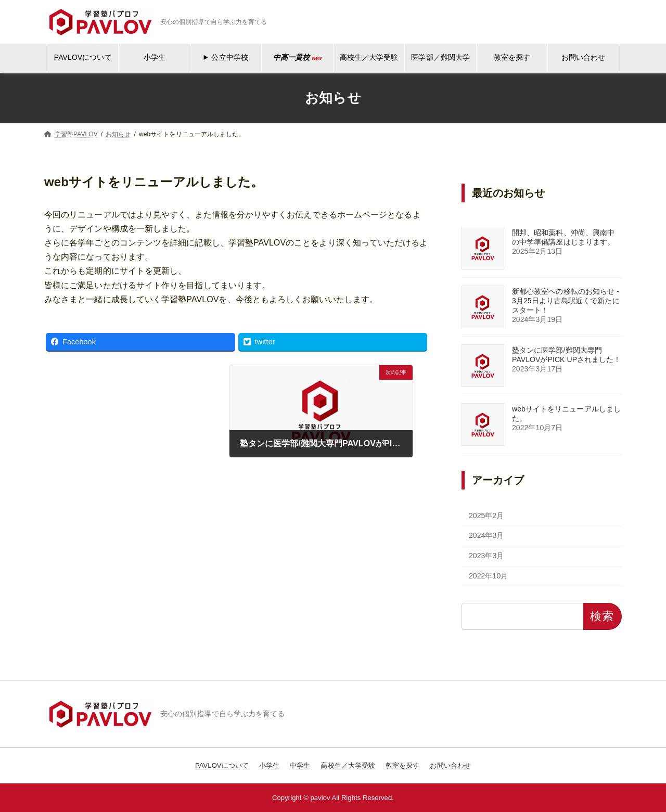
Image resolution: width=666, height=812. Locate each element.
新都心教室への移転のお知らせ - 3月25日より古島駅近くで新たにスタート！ (566, 301)
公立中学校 (229, 57)
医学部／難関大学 (440, 57)
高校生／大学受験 (369, 57)
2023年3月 (486, 556)
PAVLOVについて (83, 57)
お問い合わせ (583, 57)
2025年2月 (486, 515)
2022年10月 (488, 576)
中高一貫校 (297, 57)
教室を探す (512, 57)
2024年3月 (486, 535)
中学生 (300, 765)
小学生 (155, 57)
